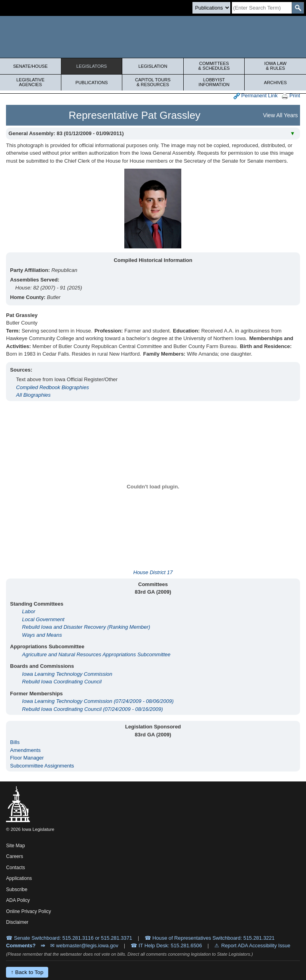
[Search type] (211, 8)
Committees (214, 66)
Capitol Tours (153, 82)
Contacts (15, 868)
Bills (15, 742)
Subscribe (17, 889)
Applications (19, 878)
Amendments (25, 750)
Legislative (30, 82)
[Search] (262, 8)
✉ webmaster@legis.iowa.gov (84, 946)
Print (291, 96)
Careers (15, 856)
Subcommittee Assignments (42, 766)
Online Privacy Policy (28, 911)
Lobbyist (214, 82)
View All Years (280, 115)
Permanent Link (256, 96)
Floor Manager (27, 758)
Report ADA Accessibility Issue (256, 946)
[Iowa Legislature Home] (153, 37)
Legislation (153, 66)
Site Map (15, 846)
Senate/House (30, 66)
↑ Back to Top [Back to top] (27, 972)
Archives (276, 83)
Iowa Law (275, 66)
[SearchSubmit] (298, 8)
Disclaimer (17, 922)
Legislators (92, 66)
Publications (91, 83)
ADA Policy (18, 900)
